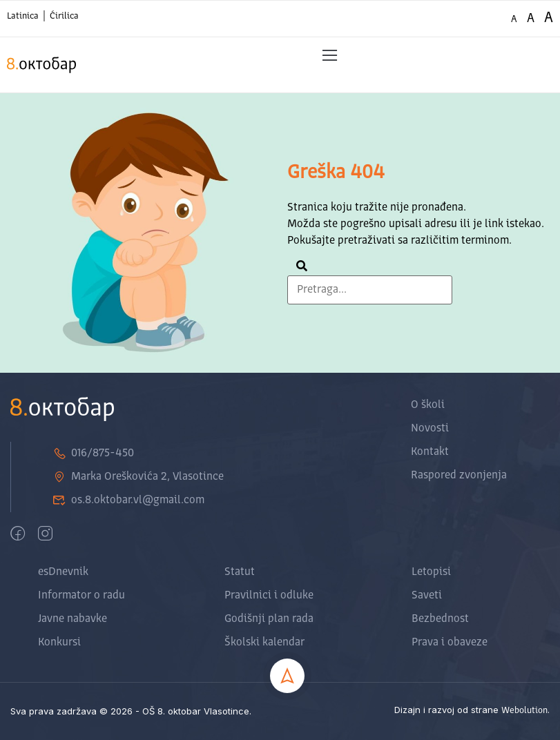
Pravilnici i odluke (269, 596)
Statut (240, 572)
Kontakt (430, 452)
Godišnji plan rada (269, 619)
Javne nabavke (73, 619)
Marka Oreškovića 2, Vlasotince (138, 477)
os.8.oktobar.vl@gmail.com (128, 500)
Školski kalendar (264, 643)
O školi (428, 405)
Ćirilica (64, 16)
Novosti (430, 429)
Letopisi (431, 572)
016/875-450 (93, 454)
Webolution (524, 711)
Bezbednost (440, 619)
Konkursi (59, 643)
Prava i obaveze (450, 643)
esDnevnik (63, 572)
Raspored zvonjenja (459, 476)
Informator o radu (81, 596)
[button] (329, 56)
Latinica (23, 16)
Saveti (427, 596)
